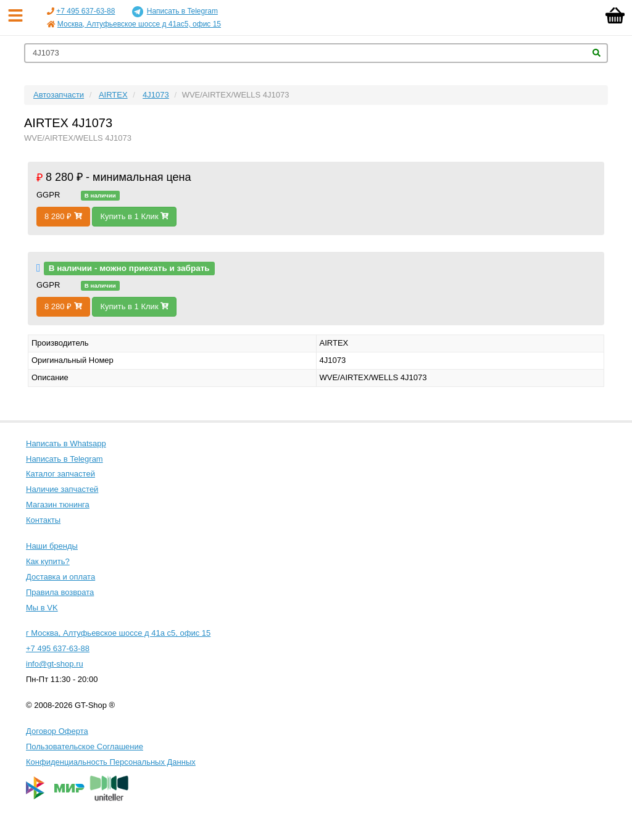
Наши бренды (52, 546)
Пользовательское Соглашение (85, 746)
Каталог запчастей (60, 474)
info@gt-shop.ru (55, 664)
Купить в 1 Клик (134, 216)
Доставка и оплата (60, 577)
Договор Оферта (57, 731)
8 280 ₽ (63, 216)
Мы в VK (42, 608)
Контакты (43, 520)
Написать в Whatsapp (66, 443)
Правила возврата (60, 592)
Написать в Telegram (175, 12)
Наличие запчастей (62, 489)
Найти (597, 53)
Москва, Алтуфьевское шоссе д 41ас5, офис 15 (139, 24)
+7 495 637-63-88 (85, 11)
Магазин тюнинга (58, 505)
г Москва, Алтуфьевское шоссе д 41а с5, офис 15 (118, 633)
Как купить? (48, 561)
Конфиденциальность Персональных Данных (111, 762)
